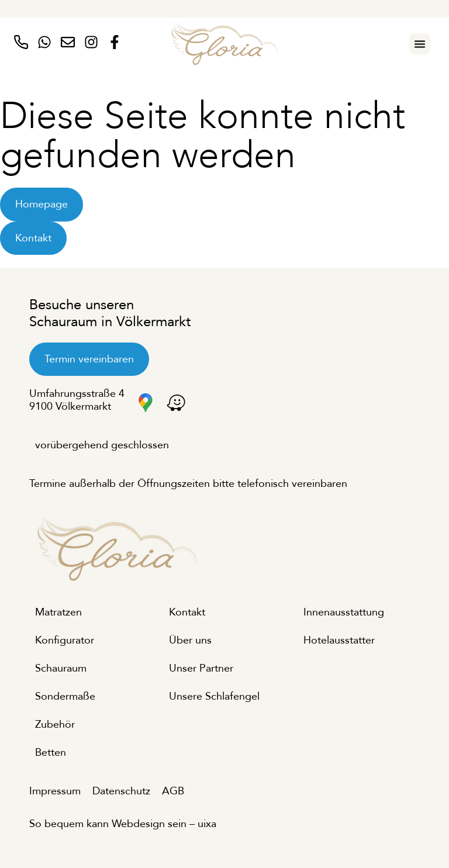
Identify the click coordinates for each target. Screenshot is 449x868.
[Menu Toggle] (420, 44)
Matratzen (58, 612)
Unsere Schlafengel (214, 696)
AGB (173, 791)
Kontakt (187, 612)
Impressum (55, 791)
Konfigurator (65, 640)
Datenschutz (121, 791)
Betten (51, 753)
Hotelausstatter (339, 640)
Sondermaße (65, 696)
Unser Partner (201, 668)
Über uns (190, 640)
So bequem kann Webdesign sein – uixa (123, 824)
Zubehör (55, 725)
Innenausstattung (344, 612)
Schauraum (61, 668)
